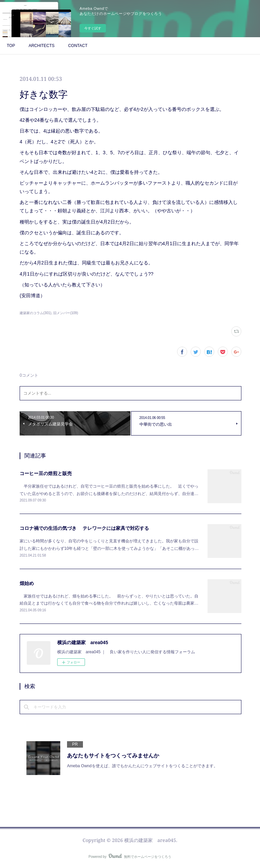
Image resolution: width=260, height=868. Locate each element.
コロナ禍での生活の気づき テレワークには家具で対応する (84, 528)
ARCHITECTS (41, 46)
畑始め (27, 583)
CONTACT (78, 46)
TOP (11, 46)
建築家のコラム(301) (35, 313)
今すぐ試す (93, 28)
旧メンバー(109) (66, 313)
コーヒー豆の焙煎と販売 (46, 473)
